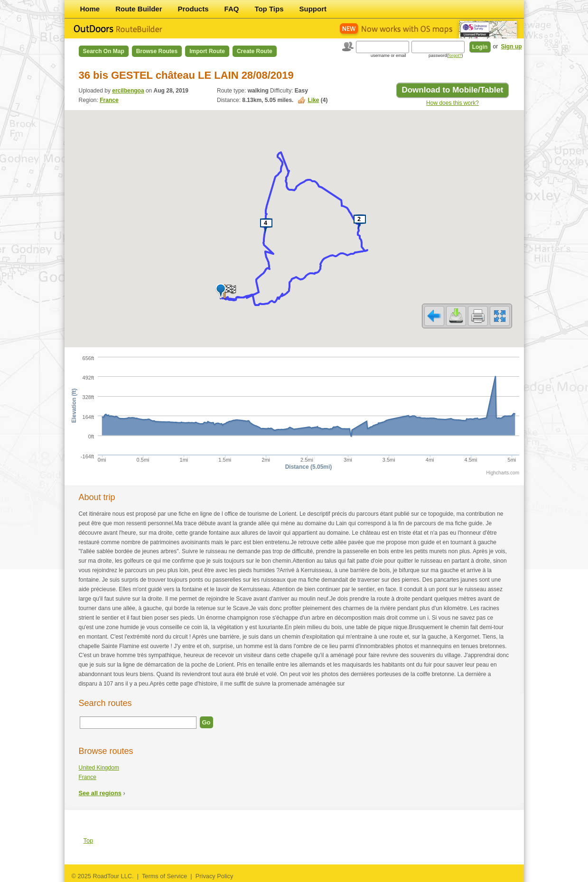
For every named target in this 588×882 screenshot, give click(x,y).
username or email (388, 56)
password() (446, 56)
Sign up (512, 46)
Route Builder (139, 9)
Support (313, 9)
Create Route (255, 51)
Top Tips (269, 9)
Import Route (207, 51)
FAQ (232, 9)
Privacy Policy (215, 876)
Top (89, 840)
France (109, 100)
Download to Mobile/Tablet (452, 90)
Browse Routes (157, 51)
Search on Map (104, 51)
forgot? (455, 56)
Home (90, 9)
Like (313, 100)
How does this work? (453, 103)
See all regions (100, 793)
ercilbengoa (128, 91)
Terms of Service (164, 876)
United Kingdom (99, 768)
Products (193, 9)
